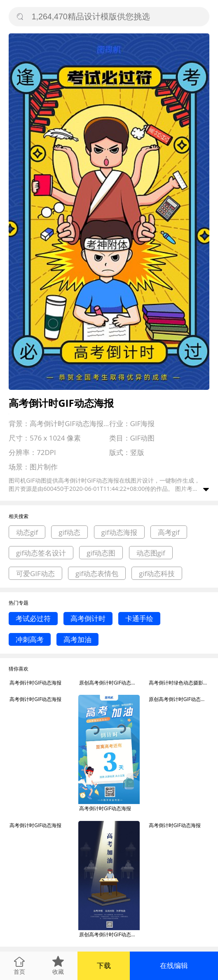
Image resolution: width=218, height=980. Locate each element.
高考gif (169, 532)
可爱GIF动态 (35, 573)
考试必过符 (33, 618)
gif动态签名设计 (41, 553)
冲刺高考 (30, 639)
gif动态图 (101, 553)
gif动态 (69, 532)
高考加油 (77, 639)
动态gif (27, 532)
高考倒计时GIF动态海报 (35, 683)
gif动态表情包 (97, 573)
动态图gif (151, 553)
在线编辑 (174, 965)
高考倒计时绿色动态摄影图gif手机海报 (179, 683)
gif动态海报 (119, 532)
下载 (104, 965)
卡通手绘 (139, 618)
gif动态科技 (157, 573)
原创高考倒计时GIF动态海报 (109, 683)
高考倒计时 (88, 618)
